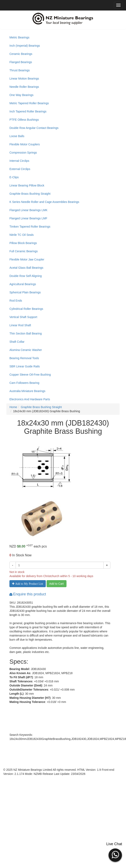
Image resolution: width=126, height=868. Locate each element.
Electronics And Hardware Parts (30, 399)
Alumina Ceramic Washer (26, 350)
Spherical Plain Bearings (25, 292)
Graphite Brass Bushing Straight (30, 194)
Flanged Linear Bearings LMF (28, 218)
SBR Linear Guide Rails (25, 366)
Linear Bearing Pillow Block (27, 185)
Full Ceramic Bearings (24, 251)
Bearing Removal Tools (24, 358)
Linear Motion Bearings (24, 79)
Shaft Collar (17, 342)
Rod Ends (16, 301)
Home (13, 407)
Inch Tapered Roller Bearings (28, 111)
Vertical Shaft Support (23, 317)
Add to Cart (57, 584)
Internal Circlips (19, 161)
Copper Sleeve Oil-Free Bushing (30, 375)
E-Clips (14, 177)
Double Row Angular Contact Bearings (34, 128)
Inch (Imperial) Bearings (25, 46)
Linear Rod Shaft (20, 325)
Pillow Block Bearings (23, 243)
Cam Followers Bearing (24, 383)
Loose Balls (17, 136)
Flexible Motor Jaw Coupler (27, 259)
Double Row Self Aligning (26, 276)
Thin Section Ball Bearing (26, 333)
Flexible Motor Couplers (25, 144)
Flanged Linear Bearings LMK (28, 210)
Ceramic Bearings (21, 54)
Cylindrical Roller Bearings (26, 309)
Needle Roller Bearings (24, 87)
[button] (115, 855)
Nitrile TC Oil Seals (22, 235)
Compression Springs (23, 153)
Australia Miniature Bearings (27, 391)
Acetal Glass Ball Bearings (26, 268)
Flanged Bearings (21, 62)
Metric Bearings (19, 37)
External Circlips (20, 169)
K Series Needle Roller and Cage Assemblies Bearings (44, 202)
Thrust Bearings (20, 70)
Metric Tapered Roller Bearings (29, 103)
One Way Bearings (21, 95)
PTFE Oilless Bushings (24, 120)
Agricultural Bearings (23, 284)
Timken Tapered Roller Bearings (30, 227)
